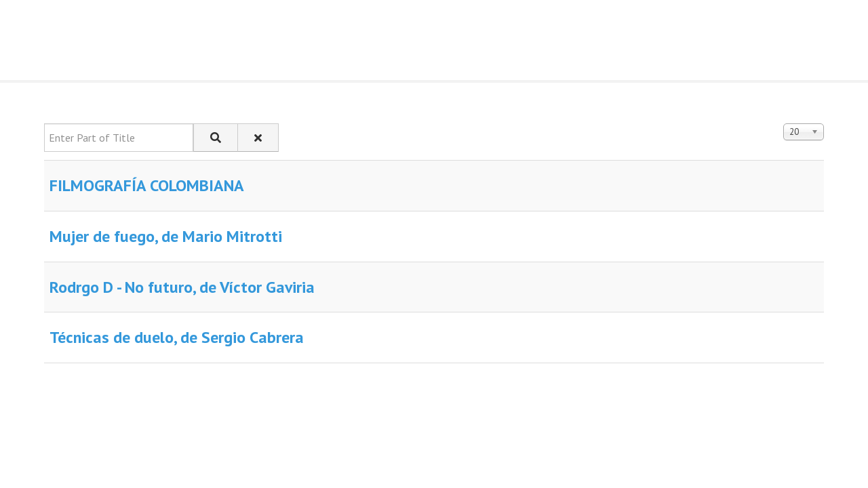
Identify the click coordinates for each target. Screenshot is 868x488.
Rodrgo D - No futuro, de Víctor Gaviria (182, 287)
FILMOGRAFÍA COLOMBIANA (147, 185)
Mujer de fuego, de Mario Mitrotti (166, 236)
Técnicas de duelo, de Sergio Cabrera (177, 337)
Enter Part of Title (44, 124)
